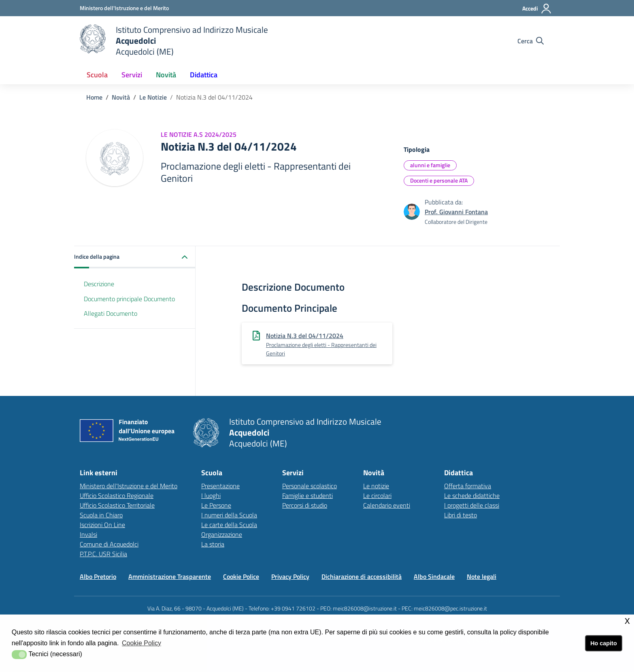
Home (94, 97)
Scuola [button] (97, 75)
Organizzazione (222, 534)
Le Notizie (153, 97)
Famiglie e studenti (307, 495)
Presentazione (220, 486)
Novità (121, 97)
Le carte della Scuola (229, 525)
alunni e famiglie (430, 165)
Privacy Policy (290, 576)
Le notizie (376, 486)
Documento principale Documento (129, 299)
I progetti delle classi (472, 505)
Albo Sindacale (434, 576)
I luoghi (211, 495)
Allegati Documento (111, 313)
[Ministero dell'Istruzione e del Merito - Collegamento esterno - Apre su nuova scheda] (124, 8)
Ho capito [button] (604, 643)
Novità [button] (166, 75)
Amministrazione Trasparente (170, 576)
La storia (213, 544)
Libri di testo (461, 515)
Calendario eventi (387, 505)
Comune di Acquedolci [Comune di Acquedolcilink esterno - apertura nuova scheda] (109, 544)
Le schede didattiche (472, 495)
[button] (135, 257)
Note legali (482, 576)
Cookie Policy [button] (141, 643)
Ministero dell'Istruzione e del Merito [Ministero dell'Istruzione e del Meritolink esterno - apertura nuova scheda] (129, 486)
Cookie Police (241, 576)
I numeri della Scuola (229, 515)
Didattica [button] (204, 75)
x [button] (627, 620)
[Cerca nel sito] (531, 41)
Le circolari (377, 495)
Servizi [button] (132, 75)
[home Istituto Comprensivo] (174, 41)
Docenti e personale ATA (439, 180)
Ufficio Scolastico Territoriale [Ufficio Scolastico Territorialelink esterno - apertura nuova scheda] (117, 505)
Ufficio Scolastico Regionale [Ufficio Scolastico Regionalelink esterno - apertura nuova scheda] (117, 495)
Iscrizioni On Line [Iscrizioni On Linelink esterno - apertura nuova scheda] (102, 525)
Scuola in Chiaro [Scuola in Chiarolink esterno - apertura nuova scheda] (101, 515)
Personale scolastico (310, 486)
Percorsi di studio (305, 505)
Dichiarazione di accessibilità (362, 576)
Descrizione (99, 284)
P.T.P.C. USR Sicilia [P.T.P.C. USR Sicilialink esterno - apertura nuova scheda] (103, 554)
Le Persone (216, 505)
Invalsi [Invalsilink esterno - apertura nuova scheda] (88, 534)
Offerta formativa (468, 486)
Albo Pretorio (98, 576)
